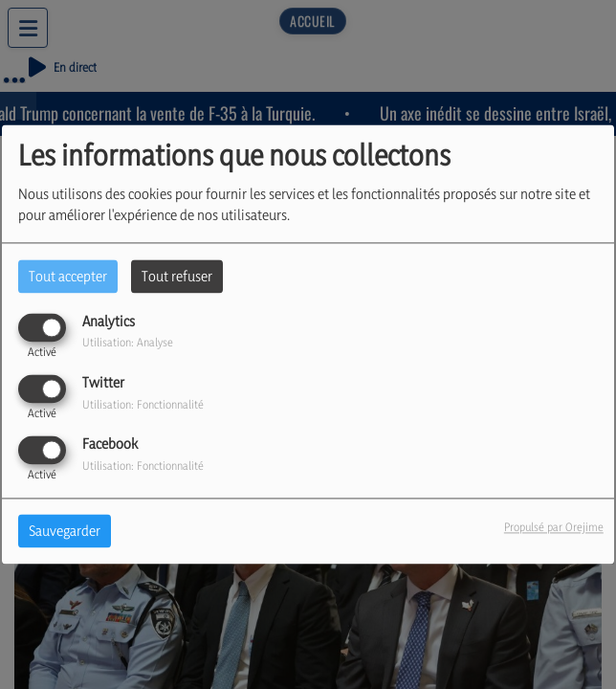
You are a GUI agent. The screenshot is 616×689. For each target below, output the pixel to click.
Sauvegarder (65, 532)
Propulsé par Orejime (554, 528)
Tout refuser (177, 276)
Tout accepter (68, 276)
